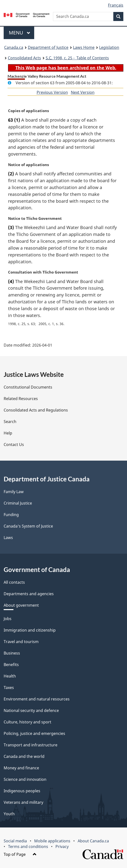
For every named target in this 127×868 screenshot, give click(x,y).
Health (10, 676)
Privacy (62, 847)
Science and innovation (25, 779)
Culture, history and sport (27, 722)
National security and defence (31, 710)
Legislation (109, 47)
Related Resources (21, 399)
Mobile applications (52, 841)
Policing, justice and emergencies (34, 733)
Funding (11, 515)
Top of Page (20, 854)
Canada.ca (14, 47)
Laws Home (84, 47)
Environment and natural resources (37, 699)
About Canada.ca (93, 841)
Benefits (11, 665)
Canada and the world (24, 756)
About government (21, 605)
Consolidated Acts (24, 58)
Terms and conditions (28, 847)
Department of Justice (48, 47)
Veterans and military (23, 802)
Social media (15, 841)
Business (12, 653)
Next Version (83, 92)
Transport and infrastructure (31, 745)
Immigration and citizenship (30, 630)
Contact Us (14, 445)
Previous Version (52, 92)
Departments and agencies (29, 594)
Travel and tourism (21, 642)
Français (116, 5)
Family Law (14, 492)
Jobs (8, 619)
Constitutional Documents (28, 387)
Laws (8, 538)
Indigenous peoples (22, 791)
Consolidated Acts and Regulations (36, 410)
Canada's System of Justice (28, 526)
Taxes (9, 688)
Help (8, 433)
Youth (9, 814)
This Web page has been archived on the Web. (66, 68)
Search (10, 422)
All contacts (14, 582)
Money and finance (21, 768)
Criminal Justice (18, 503)
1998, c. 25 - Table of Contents (77, 58)
